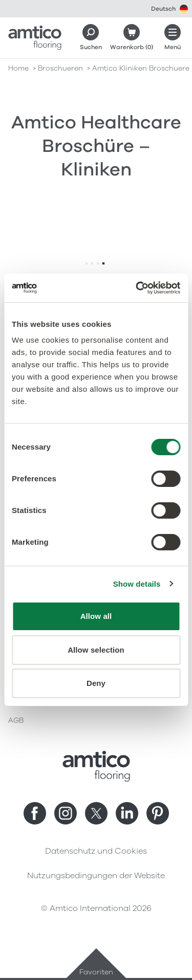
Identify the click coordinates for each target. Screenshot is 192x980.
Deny (96, 683)
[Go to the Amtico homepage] (35, 38)
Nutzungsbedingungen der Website (96, 876)
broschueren (60, 68)
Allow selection (96, 650)
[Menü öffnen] (173, 38)
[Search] (91, 38)
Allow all (96, 616)
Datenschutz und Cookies (96, 851)
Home (18, 68)
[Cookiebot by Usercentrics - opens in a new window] (137, 288)
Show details (137, 584)
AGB (16, 720)
